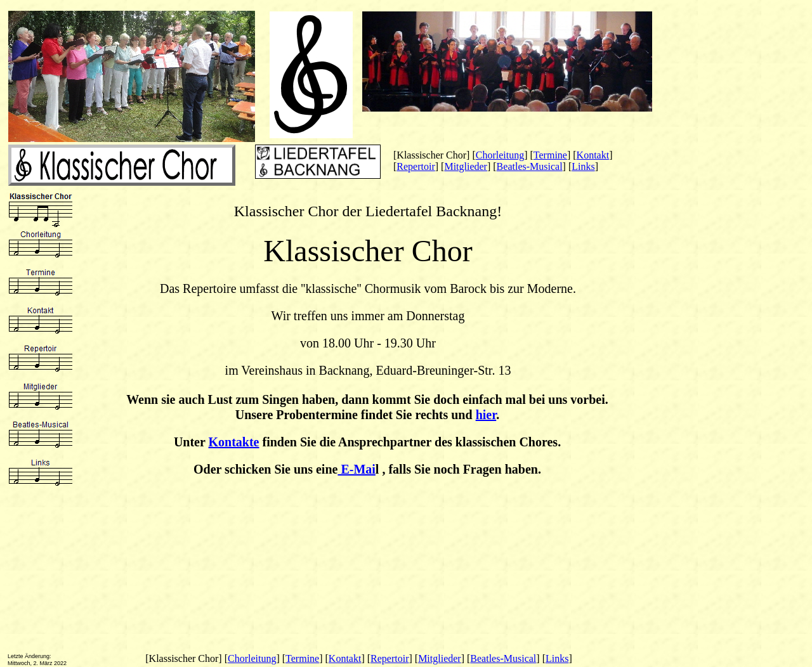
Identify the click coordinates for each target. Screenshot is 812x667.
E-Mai (356, 469)
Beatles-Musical (530, 166)
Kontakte (234, 442)
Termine (550, 155)
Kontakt (593, 155)
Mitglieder (466, 166)
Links (583, 166)
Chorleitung (500, 155)
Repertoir (416, 166)
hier (486, 415)
